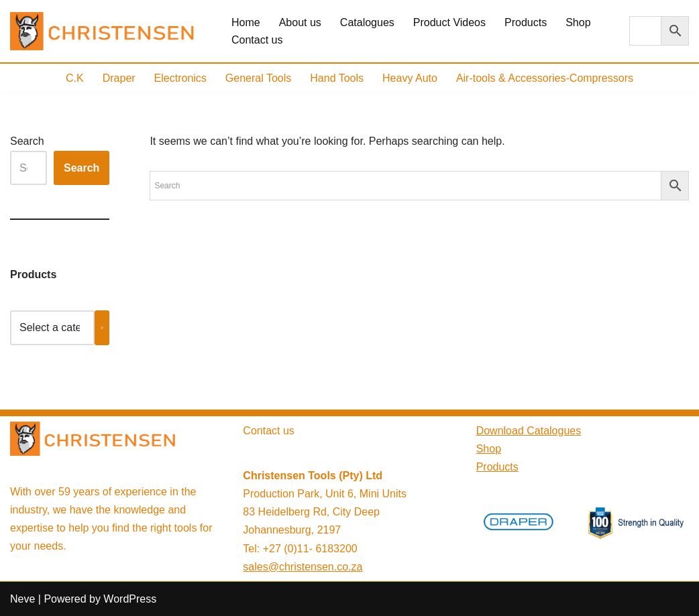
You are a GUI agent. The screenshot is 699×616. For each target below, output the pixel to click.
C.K (75, 78)
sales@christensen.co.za (303, 567)
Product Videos (449, 22)
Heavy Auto (410, 78)
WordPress (130, 599)
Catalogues (367, 22)
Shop (578, 22)
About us (300, 22)
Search (27, 141)
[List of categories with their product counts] (52, 327)
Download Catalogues (529, 431)
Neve (22, 599)
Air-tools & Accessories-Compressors (545, 78)
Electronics (180, 78)
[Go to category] (102, 327)
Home (246, 22)
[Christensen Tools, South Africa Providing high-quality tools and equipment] (109, 31)
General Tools (258, 78)
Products (526, 22)
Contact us (257, 40)
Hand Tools (337, 78)
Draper (119, 78)
